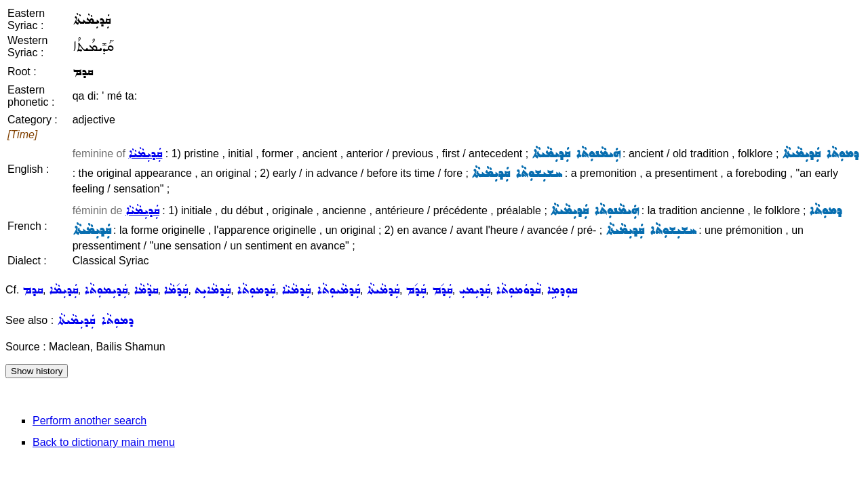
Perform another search (90, 421)
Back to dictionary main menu (104, 442)
